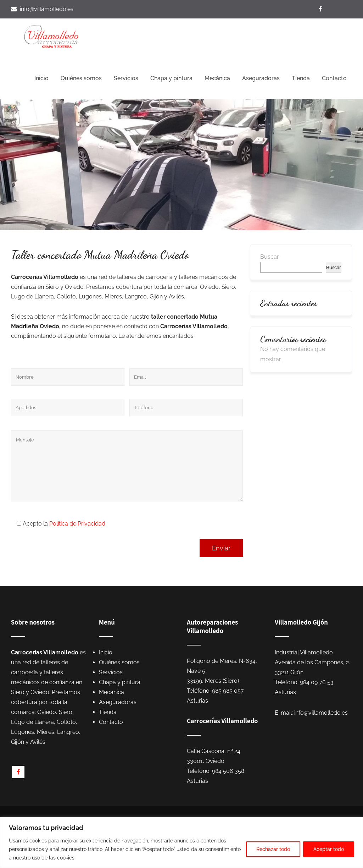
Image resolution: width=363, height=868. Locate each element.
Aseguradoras (261, 78)
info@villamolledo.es (47, 9)
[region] (181, 843)
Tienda (301, 78)
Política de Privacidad (77, 524)
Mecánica (217, 78)
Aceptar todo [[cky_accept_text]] (329, 849)
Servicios (126, 78)
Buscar (270, 257)
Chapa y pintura (171, 78)
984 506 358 (228, 771)
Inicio (41, 78)
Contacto (334, 78)
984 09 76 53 (317, 682)
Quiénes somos (81, 78)
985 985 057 (228, 691)
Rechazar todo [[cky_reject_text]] (273, 849)
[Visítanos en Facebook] (321, 9)
